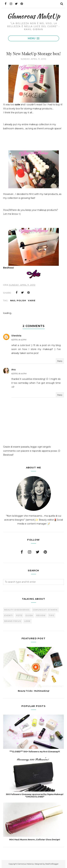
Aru (13, 370)
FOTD (19, 615)
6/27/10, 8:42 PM (19, 340)
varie (32, 300)
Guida (29, 615)
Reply (60, 361)
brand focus (13, 621)
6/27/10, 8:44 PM (19, 374)
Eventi (9, 615)
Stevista (16, 336)
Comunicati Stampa (45, 610)
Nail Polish (18, 300)
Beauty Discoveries (17, 610)
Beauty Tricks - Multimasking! (34, 691)
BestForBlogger (52, 864)
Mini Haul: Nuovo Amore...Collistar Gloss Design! (35, 840)
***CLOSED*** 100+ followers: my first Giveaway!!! (35, 752)
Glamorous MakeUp (33, 16)
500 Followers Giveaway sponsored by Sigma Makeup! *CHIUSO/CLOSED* (35, 795)
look (27, 621)
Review (41, 615)
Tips (51, 615)
